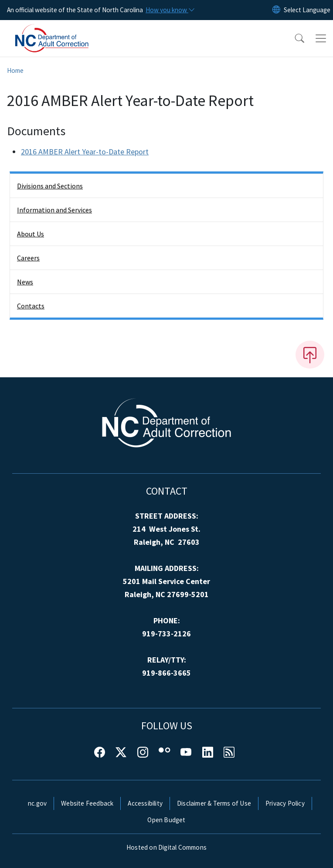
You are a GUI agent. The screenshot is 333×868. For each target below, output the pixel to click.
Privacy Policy (285, 803)
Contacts (31, 306)
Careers (28, 258)
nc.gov (37, 803)
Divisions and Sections (50, 186)
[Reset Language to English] (276, 10)
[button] (294, 38)
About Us (31, 234)
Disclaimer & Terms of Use (214, 803)
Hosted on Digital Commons (166, 847)
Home (15, 70)
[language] (307, 10)
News (25, 282)
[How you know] (170, 10)
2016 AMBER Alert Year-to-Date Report (85, 152)
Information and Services (54, 210)
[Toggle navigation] (321, 38)
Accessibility (145, 803)
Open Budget (166, 820)
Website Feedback (87, 803)
